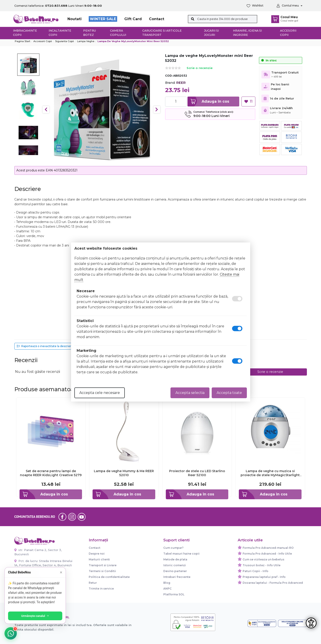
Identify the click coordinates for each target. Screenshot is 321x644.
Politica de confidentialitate (109, 577)
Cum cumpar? (173, 548)
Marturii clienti (99, 559)
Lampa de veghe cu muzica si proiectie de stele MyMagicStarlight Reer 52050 (270, 473)
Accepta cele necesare (100, 393)
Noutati (74, 19)
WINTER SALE (103, 19)
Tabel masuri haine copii (181, 554)
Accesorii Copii (43, 41)
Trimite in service (101, 589)
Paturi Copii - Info (255, 571)
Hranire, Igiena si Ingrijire (247, 33)
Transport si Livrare (103, 565)
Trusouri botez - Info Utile (262, 565)
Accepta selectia (190, 393)
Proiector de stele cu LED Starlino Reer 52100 (197, 473)
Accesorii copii (288, 33)
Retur (93, 583)
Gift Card (133, 19)
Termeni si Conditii (102, 571)
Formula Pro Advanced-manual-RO (268, 548)
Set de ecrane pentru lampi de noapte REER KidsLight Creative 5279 (51, 473)
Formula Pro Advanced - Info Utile (267, 554)
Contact (157, 19)
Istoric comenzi (175, 565)
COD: (169, 76)
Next (157, 110)
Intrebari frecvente (177, 577)
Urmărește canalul (36, 616)
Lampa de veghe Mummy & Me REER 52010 (124, 473)
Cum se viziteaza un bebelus (263, 559)
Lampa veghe (86, 41)
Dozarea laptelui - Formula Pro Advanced (273, 583)
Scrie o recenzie (200, 68)
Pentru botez (89, 33)
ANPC (167, 589)
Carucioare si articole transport (162, 33)
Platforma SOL (174, 594)
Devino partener (175, 571)
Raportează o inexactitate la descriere (45, 346)
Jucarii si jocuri (211, 33)
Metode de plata (175, 559)
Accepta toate (229, 393)
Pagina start (23, 41)
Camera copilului (118, 33)
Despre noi (97, 554)
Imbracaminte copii (25, 33)
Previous (46, 110)
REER (181, 83)
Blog (167, 583)
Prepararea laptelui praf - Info (264, 577)
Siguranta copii (65, 41)
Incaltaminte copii (60, 33)
